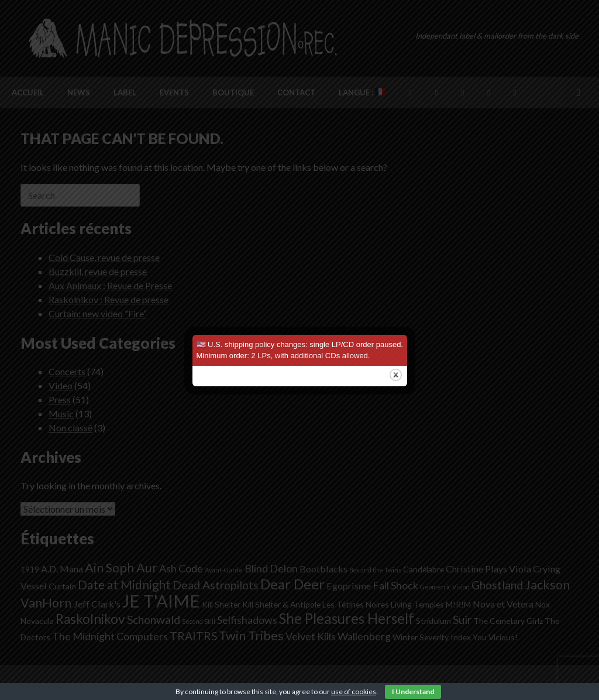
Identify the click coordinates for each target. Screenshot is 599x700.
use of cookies (354, 692)
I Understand (413, 692)
